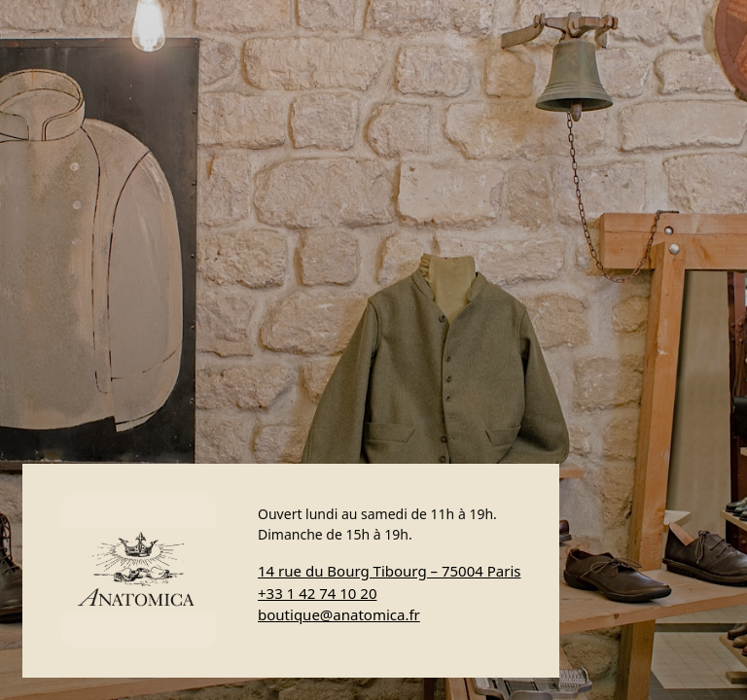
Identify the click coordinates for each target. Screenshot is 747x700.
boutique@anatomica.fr (339, 614)
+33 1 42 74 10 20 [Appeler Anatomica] (317, 593)
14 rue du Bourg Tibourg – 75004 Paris (389, 571)
